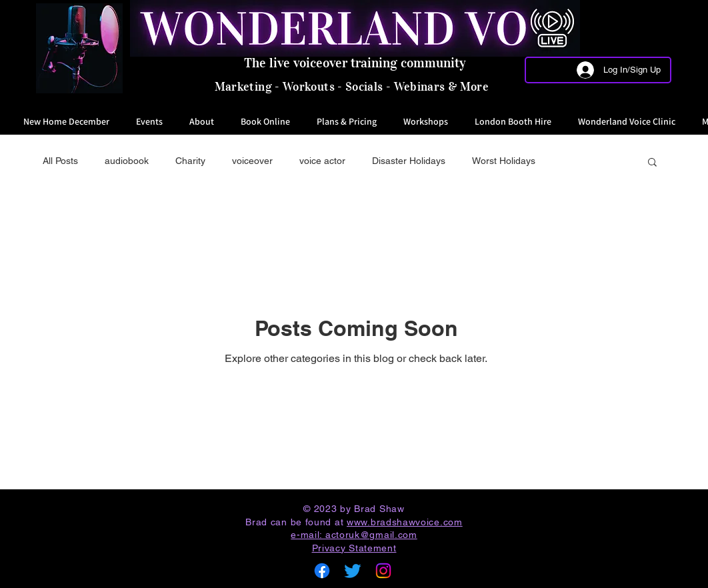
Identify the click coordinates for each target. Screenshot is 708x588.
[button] (652, 163)
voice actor (322, 161)
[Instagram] (383, 571)
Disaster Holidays (409, 161)
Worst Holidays (504, 161)
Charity (190, 161)
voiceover (252, 161)
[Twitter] (353, 571)
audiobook (127, 161)
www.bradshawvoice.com (405, 522)
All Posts (60, 161)
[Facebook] (322, 571)
